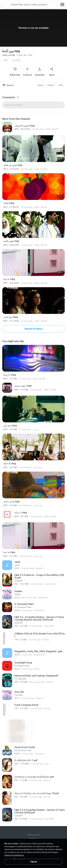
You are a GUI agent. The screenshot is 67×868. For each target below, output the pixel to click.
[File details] (33, 127)
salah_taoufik (9, 55)
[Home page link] (6, 5)
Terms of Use (34, 835)
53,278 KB (16, 60)
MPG (6, 60)
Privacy (33, 838)
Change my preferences (14, 855)
